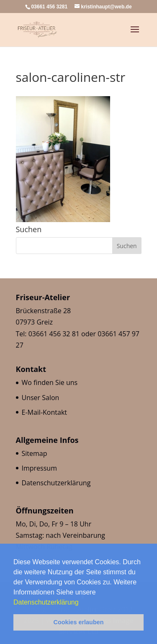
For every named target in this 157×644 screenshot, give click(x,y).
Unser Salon (41, 398)
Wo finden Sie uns (50, 382)
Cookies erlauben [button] (79, 622)
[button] (82, 603)
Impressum (39, 468)
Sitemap (35, 453)
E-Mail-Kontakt (44, 412)
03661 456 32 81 (54, 334)
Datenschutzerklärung (47, 602)
